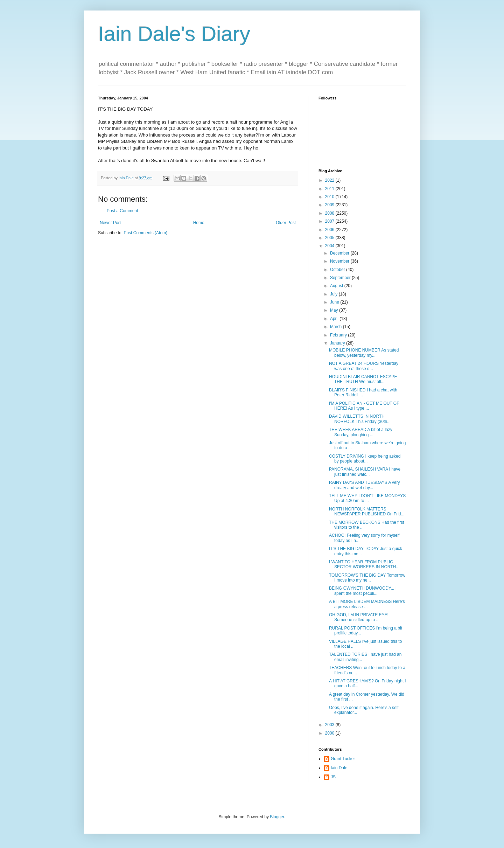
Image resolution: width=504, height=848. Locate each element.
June (335, 302)
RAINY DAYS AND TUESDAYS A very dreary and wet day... (365, 485)
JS (333, 777)
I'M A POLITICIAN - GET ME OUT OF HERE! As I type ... (364, 406)
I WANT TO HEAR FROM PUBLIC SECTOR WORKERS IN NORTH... (364, 564)
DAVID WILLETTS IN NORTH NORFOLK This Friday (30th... (360, 419)
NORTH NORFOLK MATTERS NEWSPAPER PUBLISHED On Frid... (367, 512)
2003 (330, 725)
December (340, 253)
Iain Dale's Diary (174, 34)
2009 (330, 205)
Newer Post (111, 223)
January (338, 343)
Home (199, 223)
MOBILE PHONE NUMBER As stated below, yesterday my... (364, 353)
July (334, 294)
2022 (330, 180)
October (338, 270)
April (335, 319)
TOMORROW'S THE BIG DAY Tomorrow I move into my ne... (367, 578)
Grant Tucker (343, 759)
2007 (330, 221)
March (337, 327)
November (340, 261)
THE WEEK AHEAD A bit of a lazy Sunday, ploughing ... (361, 432)
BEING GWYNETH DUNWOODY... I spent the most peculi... (363, 591)
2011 (330, 189)
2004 (330, 246)
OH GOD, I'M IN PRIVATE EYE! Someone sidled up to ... (359, 617)
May (335, 310)
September (341, 278)
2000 (330, 733)
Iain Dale (339, 768)
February (339, 335)
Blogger (277, 817)
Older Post (286, 223)
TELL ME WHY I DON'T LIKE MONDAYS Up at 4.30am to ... (367, 498)
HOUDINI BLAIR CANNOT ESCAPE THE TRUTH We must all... (363, 379)
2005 (330, 238)
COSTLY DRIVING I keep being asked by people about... (365, 459)
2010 (330, 197)
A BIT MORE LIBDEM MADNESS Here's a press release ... (367, 604)
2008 (330, 213)
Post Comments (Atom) (145, 233)
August (337, 286)
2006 (330, 230)
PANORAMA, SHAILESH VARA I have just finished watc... (365, 472)
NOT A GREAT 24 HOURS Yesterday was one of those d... (364, 366)
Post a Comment (122, 211)
